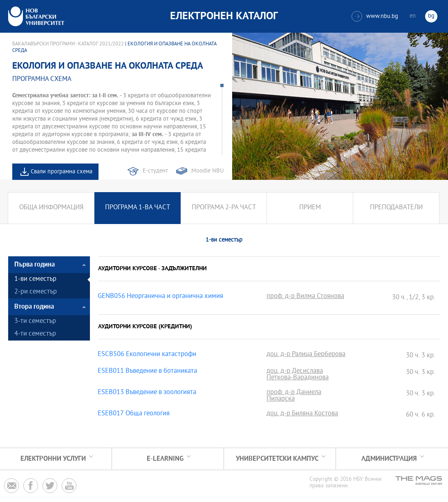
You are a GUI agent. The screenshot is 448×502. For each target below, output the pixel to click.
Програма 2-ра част (224, 208)
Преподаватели (396, 208)
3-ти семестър (35, 322)
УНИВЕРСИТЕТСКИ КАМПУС (277, 459)
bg (431, 16)
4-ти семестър (35, 334)
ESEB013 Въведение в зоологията (147, 393)
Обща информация (51, 208)
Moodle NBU (207, 171)
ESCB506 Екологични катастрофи (147, 355)
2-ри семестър (36, 292)
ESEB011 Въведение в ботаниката (147, 372)
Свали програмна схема (62, 172)
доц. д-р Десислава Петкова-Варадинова (298, 375)
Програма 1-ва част (138, 208)
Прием (310, 208)
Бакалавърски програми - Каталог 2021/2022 (68, 44)
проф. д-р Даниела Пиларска (294, 396)
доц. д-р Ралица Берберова (306, 355)
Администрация (389, 459)
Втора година (34, 307)
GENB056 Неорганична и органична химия (160, 297)
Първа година (35, 265)
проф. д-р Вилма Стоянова (305, 297)
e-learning (165, 459)
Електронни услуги (53, 459)
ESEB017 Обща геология (134, 414)
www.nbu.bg (375, 16)
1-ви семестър (35, 279)
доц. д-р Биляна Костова (302, 414)
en (413, 16)
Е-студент (155, 171)
